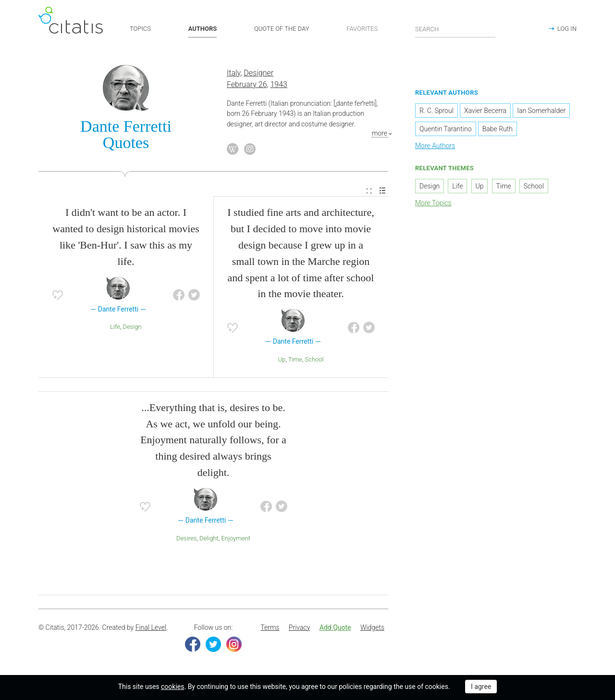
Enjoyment (235, 538)
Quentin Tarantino (446, 129)
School (314, 359)
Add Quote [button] (335, 627)
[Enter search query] (455, 29)
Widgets (372, 627)
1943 (279, 84)
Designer (258, 73)
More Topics (433, 203)
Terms (270, 627)
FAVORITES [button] (362, 29)
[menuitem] (369, 191)
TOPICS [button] (140, 29)
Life (115, 327)
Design (132, 327)
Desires (186, 538)
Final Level (151, 627)
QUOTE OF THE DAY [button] (282, 29)
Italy (234, 73)
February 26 (247, 84)
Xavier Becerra (485, 111)
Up (282, 359)
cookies (172, 687)
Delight (209, 538)
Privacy (299, 627)
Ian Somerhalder (541, 111)
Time (295, 359)
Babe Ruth (498, 129)
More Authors (435, 146)
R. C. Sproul (437, 111)
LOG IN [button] (567, 29)
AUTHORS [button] (203, 29)
